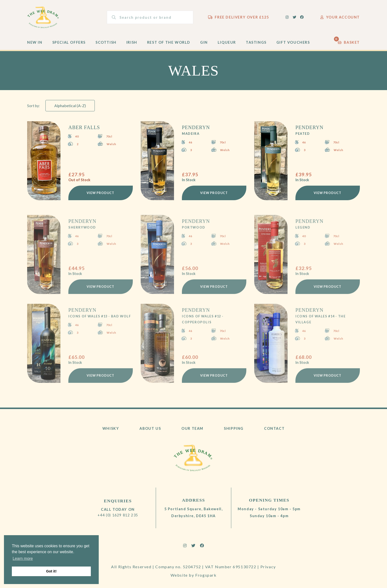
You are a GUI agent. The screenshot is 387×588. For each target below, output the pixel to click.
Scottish (106, 42)
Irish (132, 42)
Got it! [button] (51, 571)
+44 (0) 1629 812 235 (118, 515)
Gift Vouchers (293, 42)
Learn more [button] (23, 559)
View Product (100, 193)
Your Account (340, 17)
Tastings (256, 42)
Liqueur (227, 42)
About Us (150, 428)
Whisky (111, 428)
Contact (274, 428)
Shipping (234, 428)
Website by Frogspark (194, 575)
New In (35, 42)
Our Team (192, 428)
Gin (204, 42)
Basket (349, 41)
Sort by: (33, 106)
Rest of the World (169, 42)
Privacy (268, 567)
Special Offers (69, 42)
